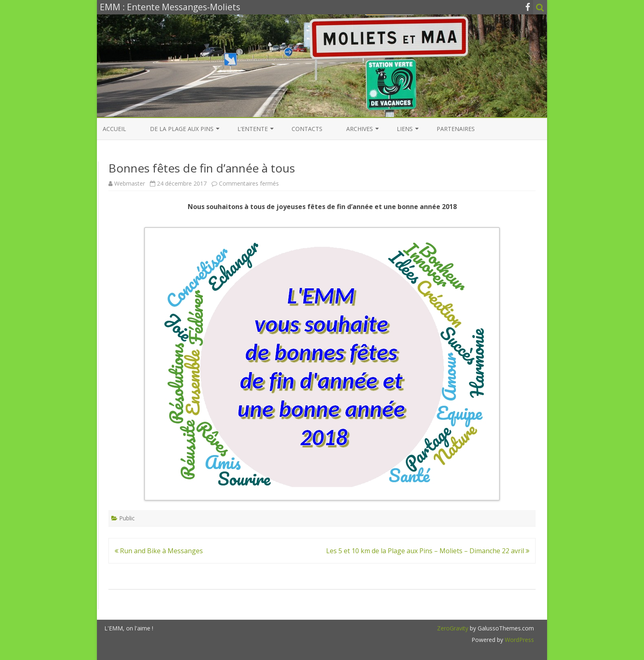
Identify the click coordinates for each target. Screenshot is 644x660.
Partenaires (456, 129)
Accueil (114, 129)
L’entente (253, 129)
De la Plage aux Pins (182, 129)
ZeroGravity (453, 628)
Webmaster (130, 183)
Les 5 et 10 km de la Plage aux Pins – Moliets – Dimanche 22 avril (428, 551)
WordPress (519, 640)
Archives (360, 129)
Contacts (307, 129)
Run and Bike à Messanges (159, 551)
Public (127, 518)
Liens (405, 129)
